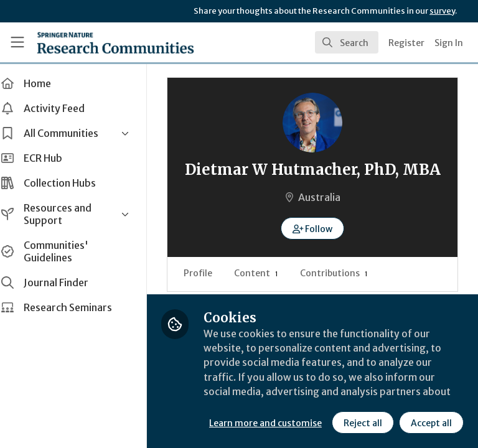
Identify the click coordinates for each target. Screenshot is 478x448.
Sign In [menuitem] (449, 43)
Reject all (252, 422)
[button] (319, 248)
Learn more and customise (278, 395)
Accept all (321, 422)
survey (442, 11)
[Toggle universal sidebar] (17, 42)
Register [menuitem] (406, 43)
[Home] (115, 42)
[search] (347, 42)
